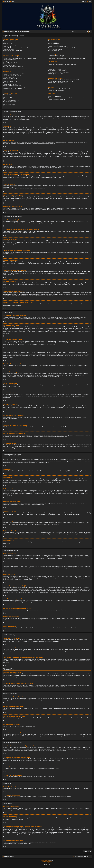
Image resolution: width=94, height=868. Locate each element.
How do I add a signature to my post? (12, 76)
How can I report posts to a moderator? (12, 86)
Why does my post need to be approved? (13, 88)
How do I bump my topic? (9, 90)
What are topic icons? (8, 106)
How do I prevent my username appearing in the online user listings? (20, 58)
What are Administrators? (54, 41)
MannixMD (51, 861)
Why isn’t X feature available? (55, 97)
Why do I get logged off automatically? (12, 51)
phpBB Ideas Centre (71, 818)
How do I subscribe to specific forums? (58, 83)
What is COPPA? (7, 42)
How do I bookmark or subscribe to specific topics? (61, 81)
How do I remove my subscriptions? (57, 84)
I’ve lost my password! (8, 49)
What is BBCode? (7, 95)
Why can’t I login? (7, 46)
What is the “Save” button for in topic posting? (14, 87)
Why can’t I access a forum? (10, 81)
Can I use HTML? (7, 96)
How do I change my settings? (10, 57)
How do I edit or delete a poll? (10, 80)
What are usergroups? (53, 44)
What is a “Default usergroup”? (55, 49)
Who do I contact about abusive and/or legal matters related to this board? (66, 98)
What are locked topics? (9, 105)
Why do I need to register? (9, 41)
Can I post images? (8, 99)
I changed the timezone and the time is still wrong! (15, 61)
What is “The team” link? (54, 51)
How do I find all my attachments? (56, 90)
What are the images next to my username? (14, 64)
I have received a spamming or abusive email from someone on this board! (66, 58)
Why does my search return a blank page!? (58, 72)
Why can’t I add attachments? (10, 83)
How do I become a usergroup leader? (57, 46)
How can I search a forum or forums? (57, 69)
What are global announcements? (11, 100)
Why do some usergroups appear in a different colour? (61, 48)
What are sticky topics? (9, 103)
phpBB (74, 263)
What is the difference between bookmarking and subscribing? (63, 80)
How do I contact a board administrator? (58, 99)
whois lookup (22, 829)
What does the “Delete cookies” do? (12, 52)
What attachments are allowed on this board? (59, 89)
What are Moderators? (53, 42)
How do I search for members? (56, 74)
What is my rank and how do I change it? (13, 67)
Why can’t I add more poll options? (11, 79)
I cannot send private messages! (56, 55)
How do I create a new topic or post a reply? (14, 73)
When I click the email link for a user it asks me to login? (17, 68)
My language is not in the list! (10, 62)
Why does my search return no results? (58, 71)
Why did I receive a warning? (10, 84)
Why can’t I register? (8, 44)
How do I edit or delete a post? (10, 74)
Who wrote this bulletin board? (55, 95)
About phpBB (24, 810)
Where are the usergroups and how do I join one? (60, 45)
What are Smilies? (7, 98)
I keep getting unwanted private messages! (58, 57)
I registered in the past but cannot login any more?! (15, 48)
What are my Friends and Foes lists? (57, 63)
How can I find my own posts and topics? (58, 75)
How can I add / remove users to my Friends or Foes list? (62, 64)
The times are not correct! (9, 60)
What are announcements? (10, 102)
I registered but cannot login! (10, 45)
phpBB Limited (46, 808)
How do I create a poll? (9, 77)
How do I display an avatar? (10, 65)
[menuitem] (12, 2)
